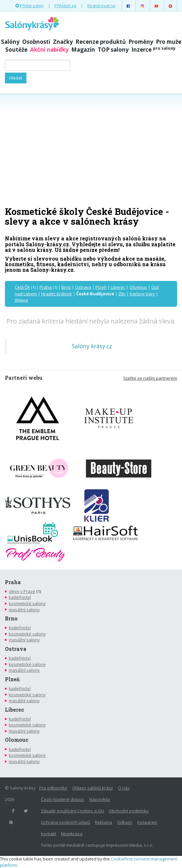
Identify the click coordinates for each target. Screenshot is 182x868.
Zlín (122, 294)
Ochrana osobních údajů (65, 822)
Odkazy (125, 822)
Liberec (118, 287)
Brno (66, 287)
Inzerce (153, 50)
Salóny (10, 42)
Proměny (141, 42)
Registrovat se (101, 6)
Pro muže (169, 42)
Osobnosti (36, 42)
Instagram (147, 822)
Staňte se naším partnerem (150, 378)
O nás (124, 788)
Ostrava (83, 287)
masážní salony (24, 610)
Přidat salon (30, 6)
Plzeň (101, 287)
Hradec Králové (57, 294)
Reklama (103, 822)
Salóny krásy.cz (92, 346)
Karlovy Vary (142, 294)
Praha (46, 287)
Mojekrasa (72, 834)
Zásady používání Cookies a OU (72, 811)
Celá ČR (22, 287)
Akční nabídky (49, 50)
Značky (63, 42)
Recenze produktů (101, 42)
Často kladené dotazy (63, 799)
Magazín (83, 50)
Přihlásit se (66, 6)
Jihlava (21, 300)
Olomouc (138, 287)
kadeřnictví (20, 597)
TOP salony (113, 50)
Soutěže (16, 50)
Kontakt (49, 834)
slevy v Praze (22, 591)
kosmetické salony (27, 603)
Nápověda (99, 799)
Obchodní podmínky (129, 811)
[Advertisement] (91, 149)
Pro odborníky (53, 788)
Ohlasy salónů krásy (93, 788)
